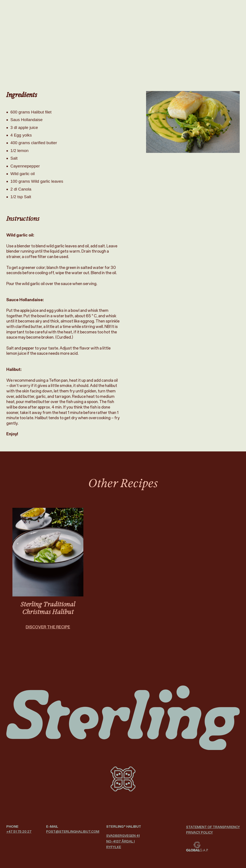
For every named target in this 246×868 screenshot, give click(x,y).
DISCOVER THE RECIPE (48, 632)
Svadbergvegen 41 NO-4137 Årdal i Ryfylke (123, 841)
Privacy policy (200, 832)
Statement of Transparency (213, 827)
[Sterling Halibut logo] (123, 718)
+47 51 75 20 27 (19, 832)
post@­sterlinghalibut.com (73, 832)
